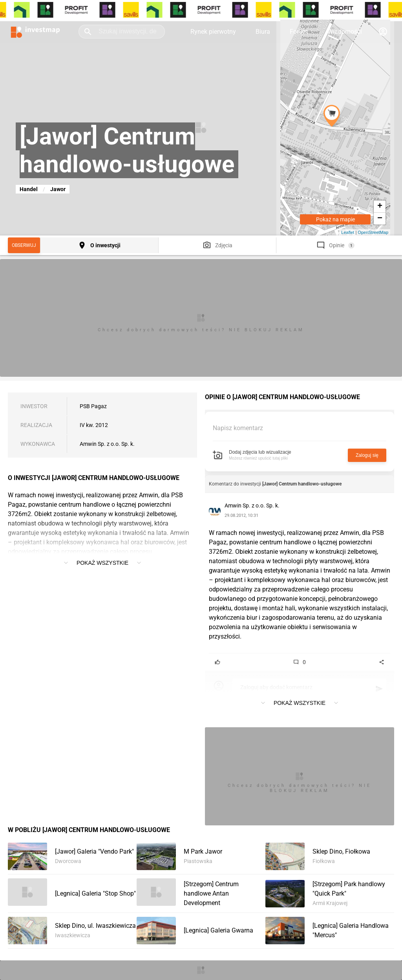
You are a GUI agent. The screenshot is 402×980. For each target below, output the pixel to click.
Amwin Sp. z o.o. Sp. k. (107, 444)
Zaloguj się (367, 455)
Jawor (58, 189)
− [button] (380, 219)
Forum (299, 32)
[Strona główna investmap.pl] (35, 31)
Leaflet (348, 232)
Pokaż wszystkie (102, 563)
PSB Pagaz (93, 406)
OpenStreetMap (373, 232)
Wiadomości (345, 32)
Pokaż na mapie (335, 219)
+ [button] (380, 206)
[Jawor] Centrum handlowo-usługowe (302, 484)
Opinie (337, 245)
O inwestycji (105, 245)
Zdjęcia (224, 245)
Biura (263, 32)
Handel (29, 189)
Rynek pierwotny (213, 32)
